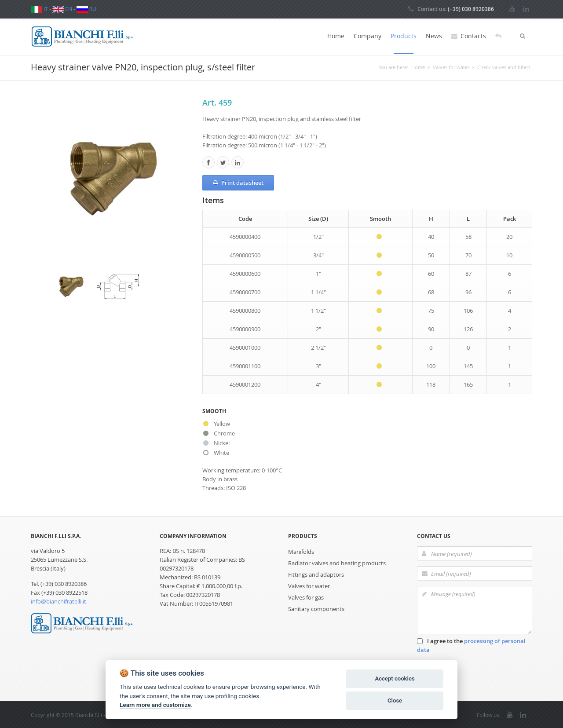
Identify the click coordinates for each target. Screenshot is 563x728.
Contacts (469, 36)
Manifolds (301, 551)
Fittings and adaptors (316, 574)
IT (39, 9)
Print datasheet (238, 182)
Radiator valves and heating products (337, 562)
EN (62, 9)
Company (367, 36)
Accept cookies (395, 679)
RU (86, 9)
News (434, 36)
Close (395, 701)
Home (336, 36)
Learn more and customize (155, 705)
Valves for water (309, 585)
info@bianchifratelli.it (58, 600)
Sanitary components (316, 608)
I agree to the (471, 644)
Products (404, 36)
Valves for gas (306, 596)
